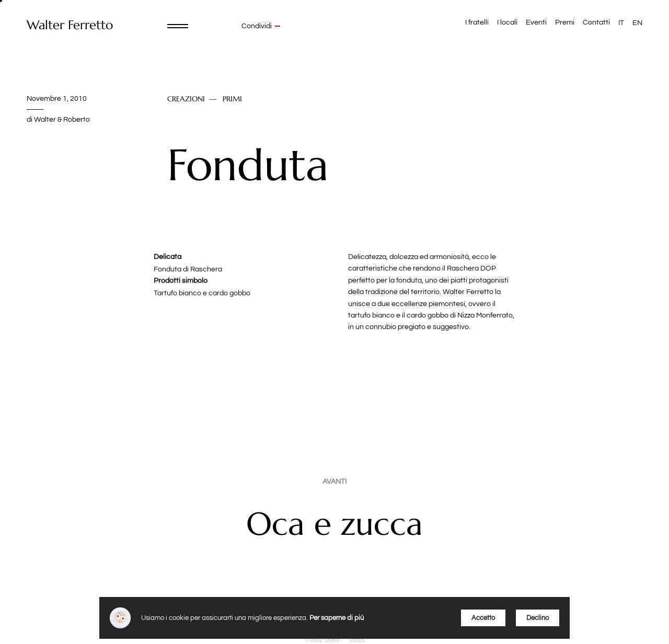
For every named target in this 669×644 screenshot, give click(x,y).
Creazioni (186, 99)
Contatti (596, 22)
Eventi (536, 22)
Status (357, 640)
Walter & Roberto (62, 120)
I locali (507, 22)
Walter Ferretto (70, 25)
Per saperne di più (337, 618)
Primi (232, 99)
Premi (565, 22)
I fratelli (477, 22)
